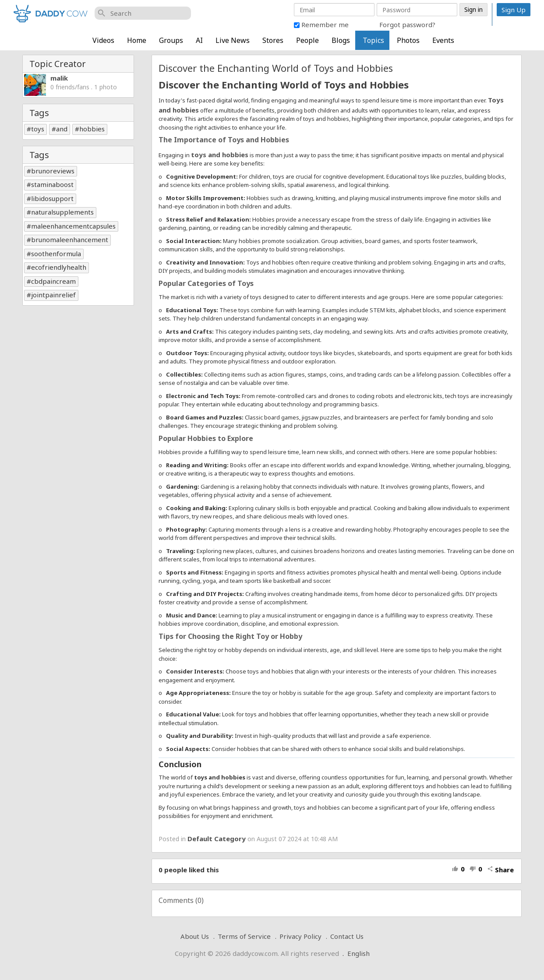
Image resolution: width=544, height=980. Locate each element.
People (307, 40)
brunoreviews (53, 171)
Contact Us (347, 936)
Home (137, 40)
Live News (233, 40)
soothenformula (56, 254)
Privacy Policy (300, 936)
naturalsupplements (62, 212)
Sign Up (514, 10)
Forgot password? (407, 25)
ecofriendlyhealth (59, 267)
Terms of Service (244, 936)
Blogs (341, 40)
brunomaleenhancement (70, 240)
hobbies (92, 129)
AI (199, 40)
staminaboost (52, 184)
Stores (273, 40)
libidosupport (52, 198)
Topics (373, 40)
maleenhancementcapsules (73, 226)
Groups (171, 40)
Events (443, 40)
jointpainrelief (53, 295)
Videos (103, 40)
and (62, 129)
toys (38, 129)
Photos (408, 40)
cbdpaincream (53, 281)
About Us (195, 936)
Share (500, 870)
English (359, 953)
